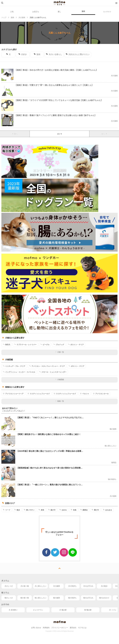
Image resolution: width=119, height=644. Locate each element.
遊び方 (52, 510)
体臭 (74, 510)
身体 (41, 510)
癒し (59, 12)
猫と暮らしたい (41, 598)
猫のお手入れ (88, 598)
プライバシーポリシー (60, 628)
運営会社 (73, 628)
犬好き (23, 54)
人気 (12, 12)
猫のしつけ (9, 598)
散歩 (17, 510)
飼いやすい (29, 510)
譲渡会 (84, 510)
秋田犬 (7, 344)
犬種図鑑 (60, 380)
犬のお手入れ (88, 586)
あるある (107, 510)
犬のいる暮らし (54, 54)
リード (7, 510)
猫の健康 (56, 598)
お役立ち (36, 12)
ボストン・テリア (76, 344)
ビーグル (45, 344)
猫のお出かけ (104, 598)
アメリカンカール (101, 394)
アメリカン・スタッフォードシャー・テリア (47, 366)
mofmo (59, 3)
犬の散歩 (104, 586)
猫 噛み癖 (88, 610)
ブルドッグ (59, 344)
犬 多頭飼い (13, 610)
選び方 (95, 510)
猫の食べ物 (25, 598)
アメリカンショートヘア (13, 394)
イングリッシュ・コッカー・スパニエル (19, 372)
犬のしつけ (9, 586)
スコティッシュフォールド (39, 394)
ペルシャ (84, 394)
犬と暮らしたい (41, 586)
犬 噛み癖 (63, 610)
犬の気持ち (72, 586)
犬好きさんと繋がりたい (78, 54)
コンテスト (107, 12)
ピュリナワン (38, 610)
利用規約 (46, 628)
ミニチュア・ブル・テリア (14, 366)
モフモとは (82, 628)
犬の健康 (56, 586)
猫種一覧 (60, 401)
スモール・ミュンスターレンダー (53, 372)
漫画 (83, 11)
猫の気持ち (72, 598)
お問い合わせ (36, 628)
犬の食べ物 (25, 586)
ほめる (63, 510)
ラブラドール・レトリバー (25, 344)
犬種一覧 (60, 352)
